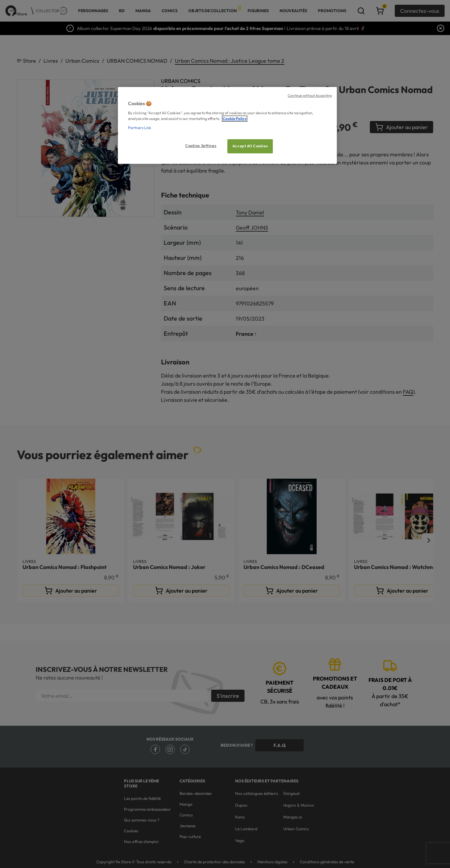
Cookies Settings (201, 146)
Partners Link (140, 128)
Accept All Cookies (250, 146)
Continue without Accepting (310, 95)
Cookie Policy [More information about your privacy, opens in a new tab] (235, 119)
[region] (227, 126)
